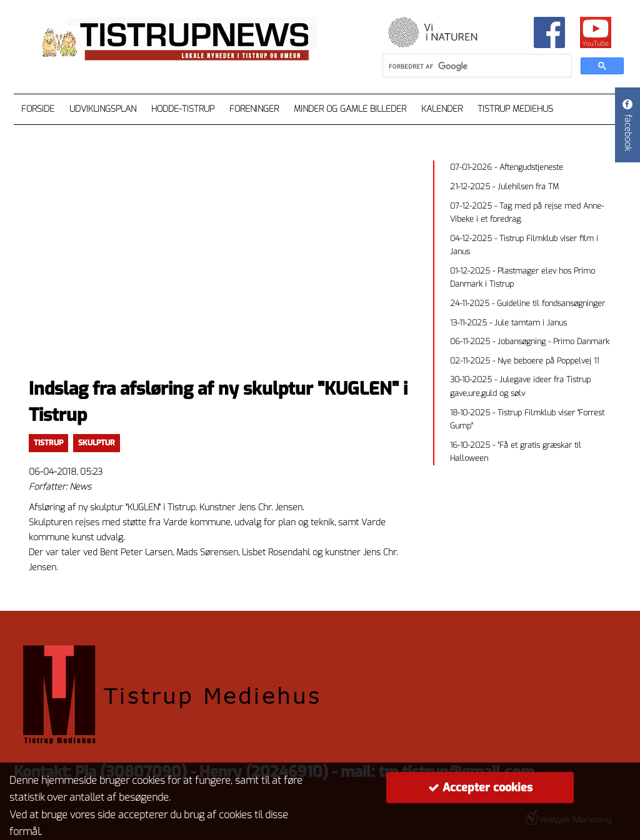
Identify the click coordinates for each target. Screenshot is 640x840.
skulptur (97, 443)
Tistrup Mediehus (515, 109)
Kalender (442, 109)
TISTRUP (48, 443)
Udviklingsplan (103, 109)
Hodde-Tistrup (183, 109)
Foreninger (254, 109)
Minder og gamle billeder (350, 109)
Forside (38, 109)
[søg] (476, 66)
